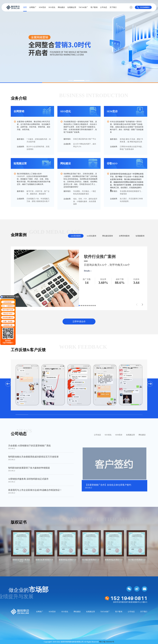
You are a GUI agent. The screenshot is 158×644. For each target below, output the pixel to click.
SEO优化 (52, 7)
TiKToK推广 (83, 7)
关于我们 (113, 7)
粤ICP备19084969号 (107, 642)
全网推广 (33, 7)
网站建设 (61, 7)
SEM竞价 (42, 7)
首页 (25, 7)
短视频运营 (72, 7)
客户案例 (94, 7)
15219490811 (145, 7)
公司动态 (104, 7)
